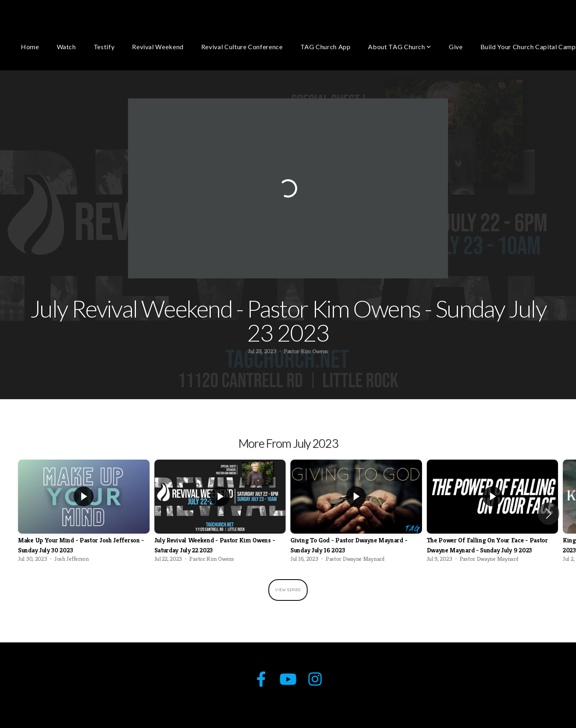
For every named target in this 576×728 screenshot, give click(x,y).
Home (30, 47)
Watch (66, 47)
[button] (549, 514)
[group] (84, 513)
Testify (104, 47)
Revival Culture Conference (242, 47)
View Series (288, 590)
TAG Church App (326, 47)
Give (456, 47)
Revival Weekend (158, 47)
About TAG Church (400, 47)
